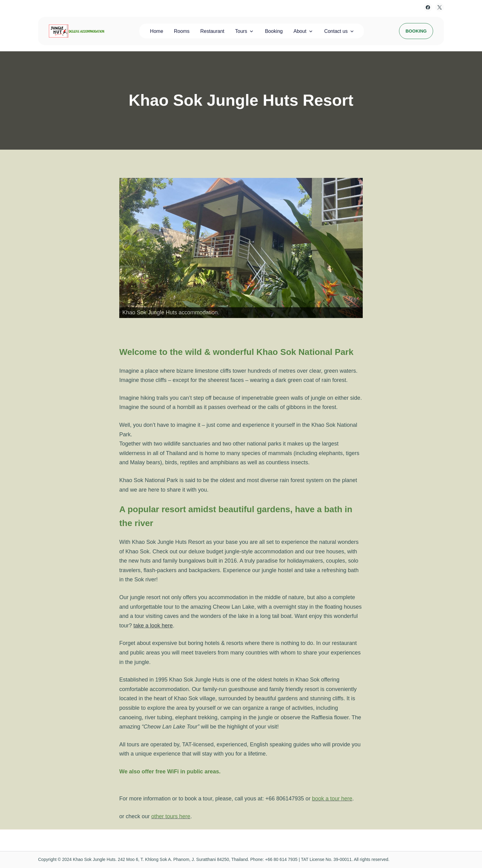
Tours (241, 31)
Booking (274, 31)
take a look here (153, 626)
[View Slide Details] (241, 248)
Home (157, 31)
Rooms (182, 31)
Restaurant (212, 31)
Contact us (336, 31)
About (300, 31)
